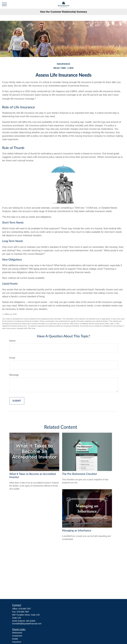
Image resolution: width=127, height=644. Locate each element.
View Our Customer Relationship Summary (63, 12)
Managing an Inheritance (77, 530)
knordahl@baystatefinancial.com (27, 624)
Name (12, 341)
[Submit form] (17, 401)
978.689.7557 (25, 609)
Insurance (17, 642)
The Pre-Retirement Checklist (80, 474)
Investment (17, 636)
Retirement (17, 633)
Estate (15, 639)
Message (14, 375)
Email (12, 358)
